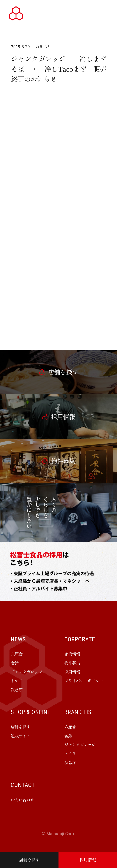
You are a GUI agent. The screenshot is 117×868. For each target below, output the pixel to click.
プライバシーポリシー (84, 681)
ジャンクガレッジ (26, 672)
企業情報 (72, 654)
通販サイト (20, 736)
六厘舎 (17, 654)
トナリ (17, 681)
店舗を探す (29, 860)
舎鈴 (15, 663)
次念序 (17, 689)
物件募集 (72, 663)
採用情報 (88, 860)
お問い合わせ (22, 800)
